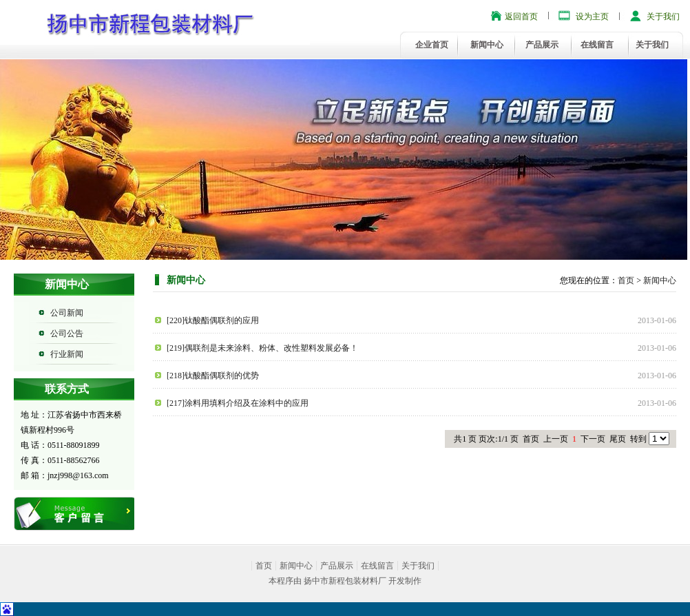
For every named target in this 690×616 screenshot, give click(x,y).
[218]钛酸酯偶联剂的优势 (213, 376)
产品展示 (542, 45)
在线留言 (597, 45)
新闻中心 (487, 45)
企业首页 (432, 45)
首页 (626, 280)
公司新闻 (67, 313)
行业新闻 (67, 354)
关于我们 (663, 17)
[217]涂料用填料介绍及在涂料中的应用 (238, 403)
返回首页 (521, 17)
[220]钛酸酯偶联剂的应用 (213, 320)
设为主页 (592, 17)
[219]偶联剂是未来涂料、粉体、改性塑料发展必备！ (262, 348)
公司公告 (67, 333)
